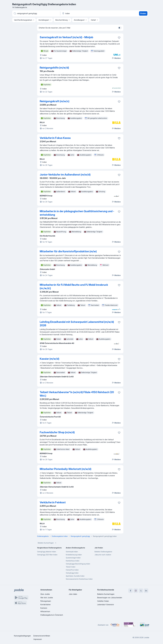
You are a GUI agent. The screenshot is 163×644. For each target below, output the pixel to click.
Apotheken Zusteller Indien (75, 576)
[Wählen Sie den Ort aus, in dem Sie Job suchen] (84, 13)
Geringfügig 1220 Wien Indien (47, 555)
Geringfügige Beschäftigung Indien (78, 564)
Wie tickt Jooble (47, 598)
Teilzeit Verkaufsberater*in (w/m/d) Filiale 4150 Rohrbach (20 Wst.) (77, 394)
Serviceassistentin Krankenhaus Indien (79, 579)
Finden (143, 13)
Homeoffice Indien (72, 570)
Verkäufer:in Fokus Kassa (55, 138)
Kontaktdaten (45, 605)
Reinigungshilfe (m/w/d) (54, 68)
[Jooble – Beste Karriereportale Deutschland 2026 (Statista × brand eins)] (130, 625)
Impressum (38, 639)
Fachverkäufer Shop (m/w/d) (57, 432)
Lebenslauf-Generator (106, 605)
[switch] (120, 28)
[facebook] (131, 591)
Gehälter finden (103, 601)
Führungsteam (46, 601)
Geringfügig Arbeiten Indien (47, 552)
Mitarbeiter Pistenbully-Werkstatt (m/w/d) (66, 469)
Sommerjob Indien (72, 552)
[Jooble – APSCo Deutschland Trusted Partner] (115, 625)
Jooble (147, 637)
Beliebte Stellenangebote (103, 552)
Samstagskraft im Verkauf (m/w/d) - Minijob (66, 37)
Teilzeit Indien (71, 567)
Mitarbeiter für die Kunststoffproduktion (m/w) (68, 251)
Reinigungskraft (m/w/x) (55, 101)
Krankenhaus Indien (73, 561)
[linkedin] (146, 591)
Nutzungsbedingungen (22, 636)
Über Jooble (45, 594)
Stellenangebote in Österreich (52, 615)
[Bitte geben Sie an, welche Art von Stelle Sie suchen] (36, 13)
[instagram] (136, 591)
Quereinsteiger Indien (73, 558)
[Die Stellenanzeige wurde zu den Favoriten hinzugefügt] (119, 38)
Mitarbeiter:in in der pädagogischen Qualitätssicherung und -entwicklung (77, 213)
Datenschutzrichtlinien (42, 636)
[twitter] (141, 591)
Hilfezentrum (45, 611)
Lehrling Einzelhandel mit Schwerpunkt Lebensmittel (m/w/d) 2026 (77, 324)
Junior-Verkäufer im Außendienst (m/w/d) (65, 175)
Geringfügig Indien (72, 573)
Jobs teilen (73, 594)
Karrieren (44, 608)
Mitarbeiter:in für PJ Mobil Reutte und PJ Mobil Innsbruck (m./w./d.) (74, 287)
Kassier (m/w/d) (49, 359)
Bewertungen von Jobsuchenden (110, 598)
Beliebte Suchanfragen (47, 543)
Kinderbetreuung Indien (74, 555)
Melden (116, 58)
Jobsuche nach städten (103, 555)
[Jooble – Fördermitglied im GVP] (145, 625)
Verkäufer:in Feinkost (53, 502)
